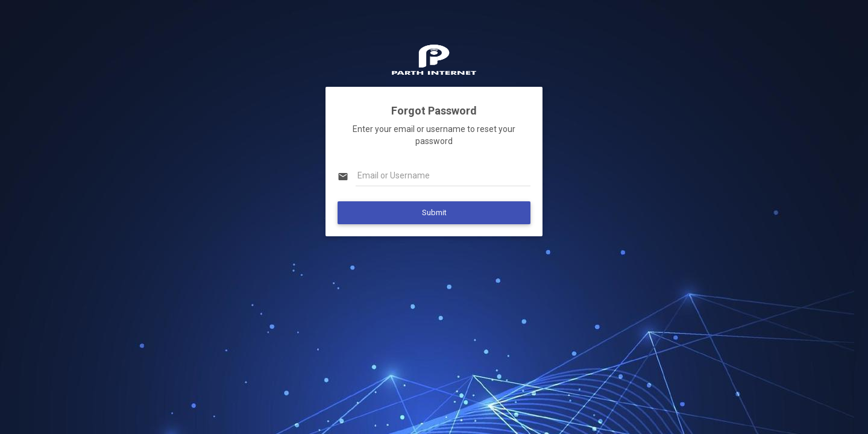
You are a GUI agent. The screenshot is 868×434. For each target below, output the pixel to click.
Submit (434, 212)
